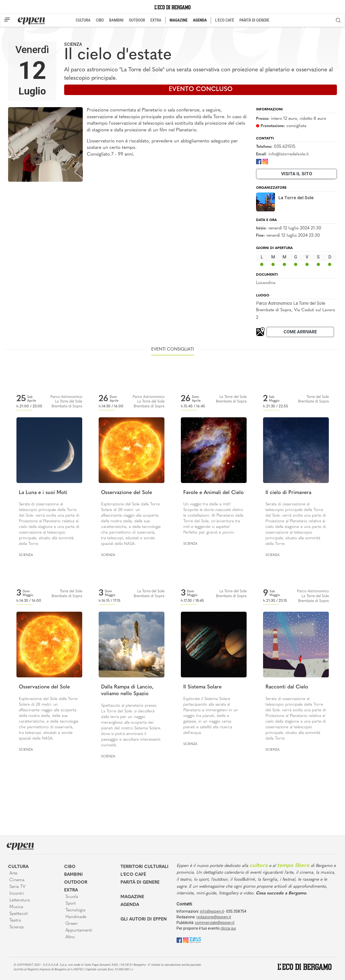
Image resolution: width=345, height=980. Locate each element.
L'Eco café (133, 875)
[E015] (195, 940)
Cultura (18, 867)
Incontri (17, 894)
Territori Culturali (144, 867)
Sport (71, 904)
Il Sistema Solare (202, 687)
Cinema (17, 880)
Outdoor (76, 883)
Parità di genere (140, 883)
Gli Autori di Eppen (144, 919)
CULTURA (83, 20)
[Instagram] (265, 161)
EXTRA (156, 20)
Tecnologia (75, 910)
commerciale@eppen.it (215, 923)
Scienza (73, 44)
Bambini (73, 875)
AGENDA (200, 20)
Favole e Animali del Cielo (213, 493)
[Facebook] (259, 161)
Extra (71, 890)
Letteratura (20, 900)
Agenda (130, 905)
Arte (13, 873)
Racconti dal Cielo (287, 687)
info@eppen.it (212, 911)
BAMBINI (116, 20)
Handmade (76, 917)
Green (72, 924)
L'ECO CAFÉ (225, 20)
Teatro (15, 920)
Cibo (70, 867)
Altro (70, 937)
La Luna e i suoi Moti (43, 493)
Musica (16, 907)
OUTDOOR (137, 20)
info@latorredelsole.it (289, 154)
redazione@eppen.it (214, 917)
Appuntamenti (79, 930)
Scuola (72, 897)
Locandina (266, 283)
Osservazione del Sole (127, 493)
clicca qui (228, 928)
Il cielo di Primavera (288, 493)
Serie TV (17, 887)
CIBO (100, 20)
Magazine (132, 897)
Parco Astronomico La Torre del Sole (291, 303)
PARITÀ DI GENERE (254, 20)
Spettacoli (19, 914)
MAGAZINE (179, 20)
